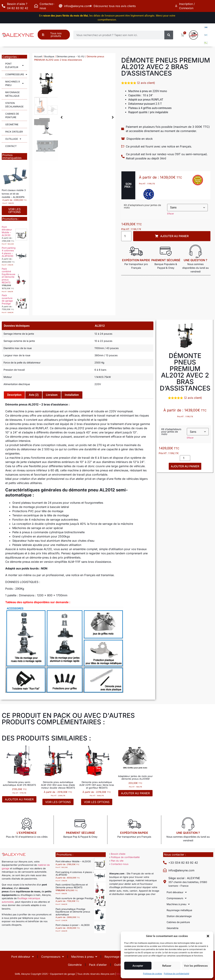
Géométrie (12, 124)
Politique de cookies (153, 974)
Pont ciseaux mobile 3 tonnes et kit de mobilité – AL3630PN (14, 194)
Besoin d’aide (118, 854)
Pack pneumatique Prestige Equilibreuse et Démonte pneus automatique (73, 912)
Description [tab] (14, 395)
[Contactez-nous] (36, 6)
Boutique (49, 56)
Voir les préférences (196, 966)
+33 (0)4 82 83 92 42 (183, 863)
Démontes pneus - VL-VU (70, 56)
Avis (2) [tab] (34, 395)
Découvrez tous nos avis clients (116, 6)
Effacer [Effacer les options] (170, 214)
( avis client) (146, 83)
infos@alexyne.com (77, 6)
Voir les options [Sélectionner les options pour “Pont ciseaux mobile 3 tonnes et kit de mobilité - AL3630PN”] (14, 211)
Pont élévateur (14, 65)
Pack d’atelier (14, 132)
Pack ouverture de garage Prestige (7, 299)
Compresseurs (16, 74)
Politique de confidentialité (176, 974)
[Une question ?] (195, 251)
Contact (11, 146)
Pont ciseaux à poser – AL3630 (73, 925)
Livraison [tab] (52, 395)
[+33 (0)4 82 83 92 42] (165, 863)
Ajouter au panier (185, 466)
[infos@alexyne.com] (61, 6)
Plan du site (117, 861)
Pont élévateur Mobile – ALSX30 (7, 231)
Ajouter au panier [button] (19, 799)
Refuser (167, 966)
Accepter (138, 966)
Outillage (13, 139)
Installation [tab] (72, 395)
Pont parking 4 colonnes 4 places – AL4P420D (9, 252)
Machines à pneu (14, 83)
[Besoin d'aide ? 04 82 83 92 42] (4, 6)
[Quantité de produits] (126, 236)
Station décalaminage (14, 105)
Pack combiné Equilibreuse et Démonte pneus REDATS (9, 276)
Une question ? (195, 260)
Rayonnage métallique (12, 94)
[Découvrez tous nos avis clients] (91, 6)
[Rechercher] (169, 35)
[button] (208, 936)
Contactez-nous (120, 864)
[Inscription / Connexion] (177, 6)
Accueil (38, 56)
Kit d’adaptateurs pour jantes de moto (142, 206)
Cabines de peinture (12, 115)
